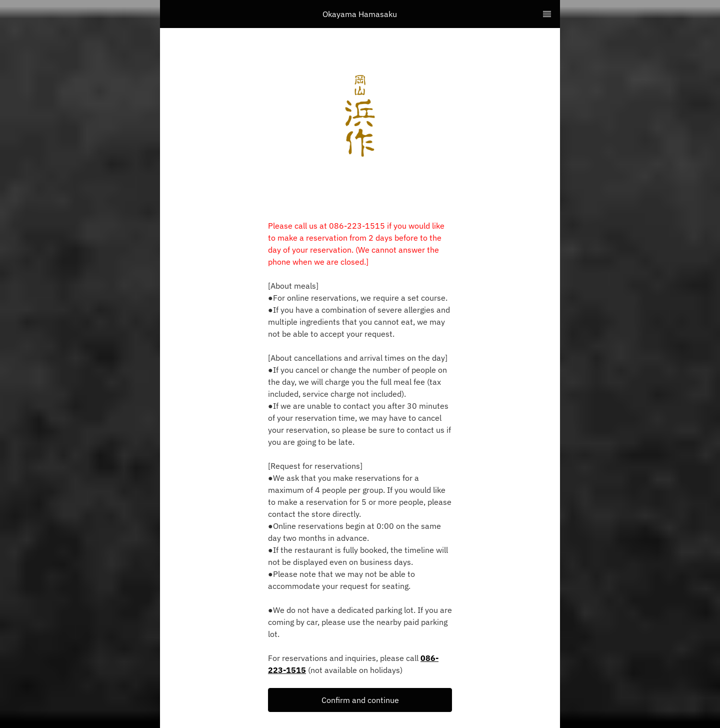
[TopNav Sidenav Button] (547, 14)
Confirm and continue (360, 700)
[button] (360, 700)
